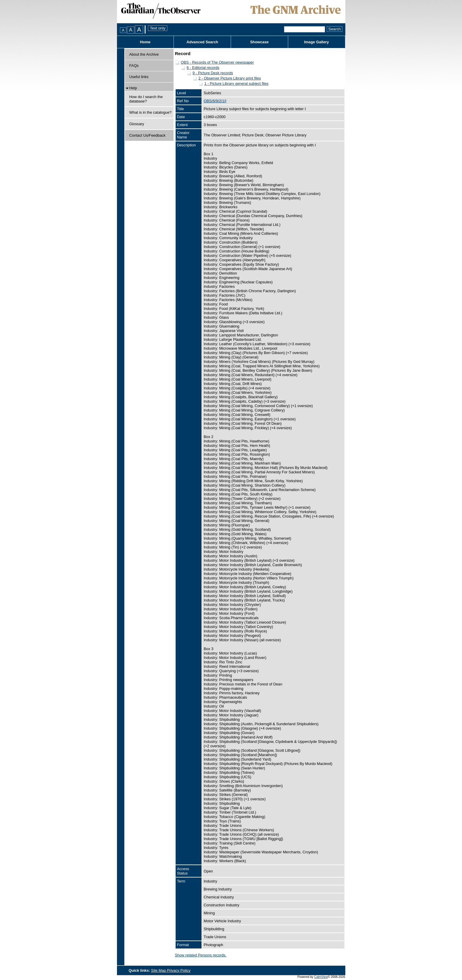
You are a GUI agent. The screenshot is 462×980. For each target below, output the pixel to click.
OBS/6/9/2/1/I (215, 101)
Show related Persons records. (201, 955)
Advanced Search (202, 42)
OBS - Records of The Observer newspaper (217, 62)
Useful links (139, 77)
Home (145, 42)
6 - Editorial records (203, 68)
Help (133, 88)
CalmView (321, 977)
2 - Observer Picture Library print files (230, 78)
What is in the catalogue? (151, 112)
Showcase (259, 42)
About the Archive (144, 54)
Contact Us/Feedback (147, 135)
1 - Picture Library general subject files (237, 84)
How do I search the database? (146, 99)
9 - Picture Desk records (213, 73)
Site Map (159, 970)
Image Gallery (316, 42)
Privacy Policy (179, 970)
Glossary (137, 124)
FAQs (134, 66)
